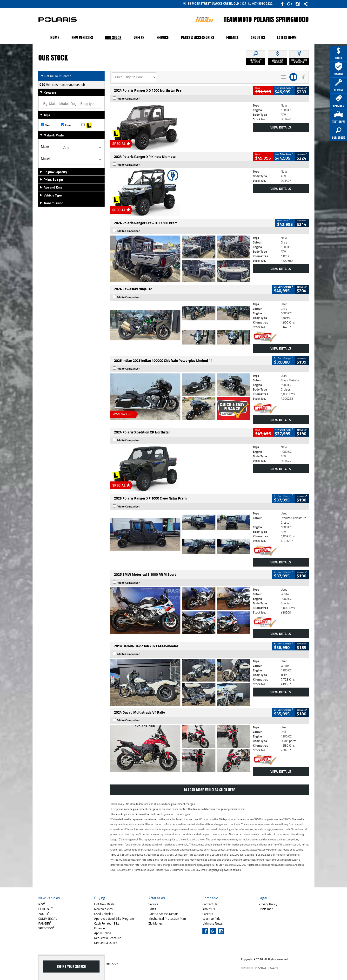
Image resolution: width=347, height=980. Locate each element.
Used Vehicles (104, 914)
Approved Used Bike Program (114, 919)
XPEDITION (46, 928)
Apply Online (103, 933)
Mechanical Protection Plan (167, 919)
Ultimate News (213, 923)
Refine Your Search (56, 76)
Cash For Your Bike (107, 923)
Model (45, 159)
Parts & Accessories (198, 38)
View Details (281, 127)
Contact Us (210, 904)
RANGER (45, 923)
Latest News (287, 38)
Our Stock (113, 38)
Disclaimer (266, 909)
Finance (232, 38)
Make (45, 147)
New (46, 125)
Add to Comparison (129, 99)
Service (163, 38)
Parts (152, 909)
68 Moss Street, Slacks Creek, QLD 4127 (215, 3)
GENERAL (45, 909)
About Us (258, 38)
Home (55, 38)
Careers (208, 914)
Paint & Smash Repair (163, 914)
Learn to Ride (211, 919)
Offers (139, 38)
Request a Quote (106, 943)
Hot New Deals (104, 904)
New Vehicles (82, 38)
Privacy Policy (268, 904)
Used (67, 125)
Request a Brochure (108, 938)
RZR (42, 904)
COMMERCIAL (48, 919)
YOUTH (44, 914)
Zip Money (155, 923)
